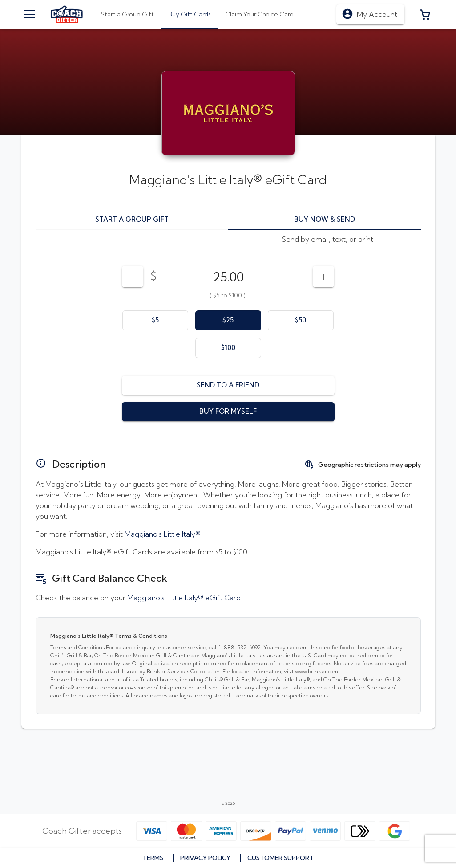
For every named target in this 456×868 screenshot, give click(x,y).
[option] (155, 320)
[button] (425, 14)
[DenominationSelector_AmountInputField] (228, 277)
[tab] (190, 14)
